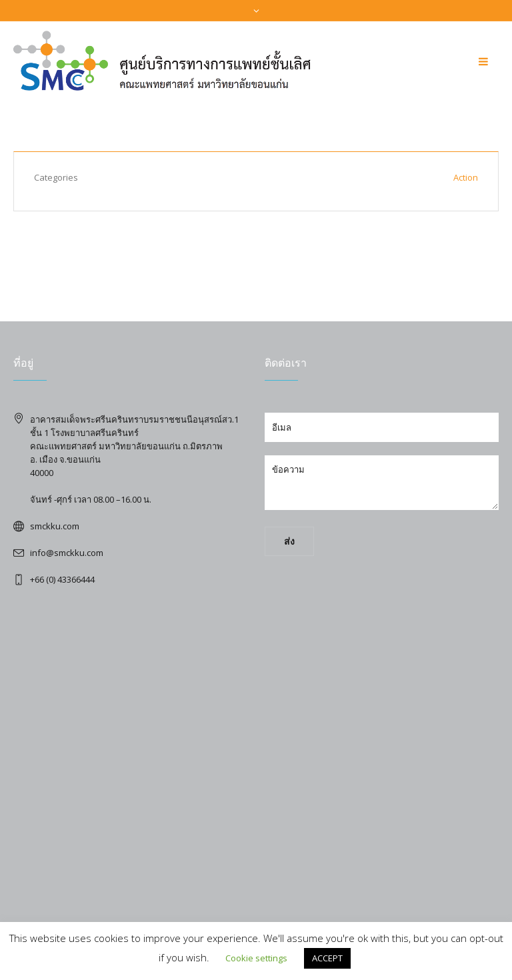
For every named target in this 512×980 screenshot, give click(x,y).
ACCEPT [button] (327, 958)
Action (466, 177)
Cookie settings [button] (256, 958)
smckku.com (55, 526)
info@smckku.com (67, 553)
